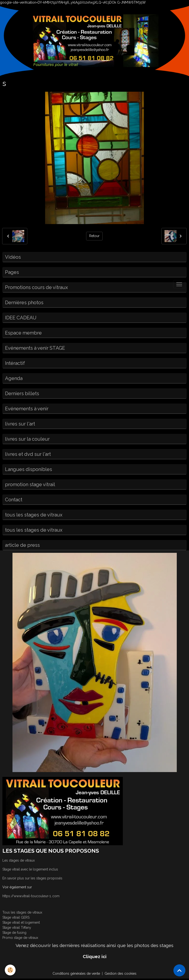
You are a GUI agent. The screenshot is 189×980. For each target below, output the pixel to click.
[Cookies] (10, 970)
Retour (94, 236)
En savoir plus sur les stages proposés (32, 878)
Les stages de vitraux (19, 860)
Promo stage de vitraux (20, 938)
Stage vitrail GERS (16, 917)
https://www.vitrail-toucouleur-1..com (31, 896)
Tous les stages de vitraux (22, 912)
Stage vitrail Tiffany (17, 928)
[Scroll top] (179, 970)
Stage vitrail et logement (21, 922)
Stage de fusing (14, 933)
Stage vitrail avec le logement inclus (30, 869)
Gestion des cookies (121, 974)
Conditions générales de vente (76, 974)
